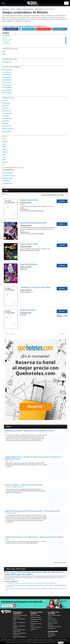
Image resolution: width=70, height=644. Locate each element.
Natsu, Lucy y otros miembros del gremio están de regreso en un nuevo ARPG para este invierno (34, 573)
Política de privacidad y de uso (52, 635)
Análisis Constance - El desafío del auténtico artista (24, 485)
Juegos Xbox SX (7, 111)
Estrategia (5, 152)
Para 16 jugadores (7, 93)
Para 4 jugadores (7, 75)
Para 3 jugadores (7, 72)
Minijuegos (5, 162)
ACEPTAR (61, 643)
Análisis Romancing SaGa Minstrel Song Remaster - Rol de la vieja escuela (32, 511)
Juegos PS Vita (6, 126)
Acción (4, 139)
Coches (4, 144)
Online (4, 51)
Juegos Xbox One (7, 113)
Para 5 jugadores (7, 77)
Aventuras (5, 141)
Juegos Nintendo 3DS (8, 129)
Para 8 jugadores (7, 85)
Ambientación (6, 181)
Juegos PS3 (5, 116)
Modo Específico (7, 62)
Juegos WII (5, 123)
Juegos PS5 (5, 105)
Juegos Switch (6, 103)
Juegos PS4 (5, 108)
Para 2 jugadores (7, 69)
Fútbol (4, 154)
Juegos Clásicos (7, 131)
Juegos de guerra (7, 183)
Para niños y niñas (7, 178)
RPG (4, 165)
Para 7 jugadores (7, 82)
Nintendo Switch (35, 617)
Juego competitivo (7, 173)
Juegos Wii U (6, 121)
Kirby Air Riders (53, 621)
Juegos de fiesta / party (9, 175)
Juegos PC (5, 100)
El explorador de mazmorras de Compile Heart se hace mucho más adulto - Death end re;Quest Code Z (32, 583)
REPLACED (52, 619)
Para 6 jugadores (7, 80)
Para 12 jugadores (7, 87)
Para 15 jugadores (7, 90)
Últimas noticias (35, 615)
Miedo (4, 159)
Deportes (5, 147)
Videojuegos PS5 (36, 619)
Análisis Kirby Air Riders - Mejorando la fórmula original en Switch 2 (29, 431)
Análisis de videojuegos (59, 562)
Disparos (5, 149)
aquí (56, 643)
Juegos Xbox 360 (7, 118)
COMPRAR (62, 201)
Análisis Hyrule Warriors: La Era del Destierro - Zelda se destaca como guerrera (34, 537)
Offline (4, 54)
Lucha (4, 157)
